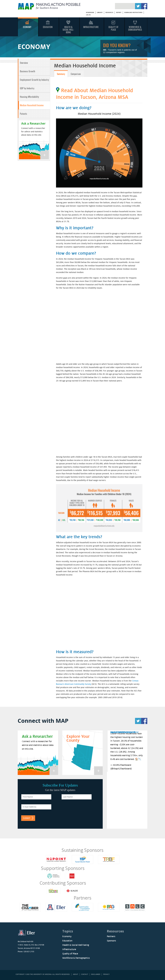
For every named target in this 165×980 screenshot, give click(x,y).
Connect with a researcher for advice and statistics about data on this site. (33, 132)
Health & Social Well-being (76, 945)
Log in (88, 15)
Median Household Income (32, 105)
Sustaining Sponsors (82, 850)
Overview (24, 63)
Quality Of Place (113, 28)
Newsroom (90, 12)
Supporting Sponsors (63, 868)
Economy (27, 27)
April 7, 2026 (117, 732)
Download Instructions (133, 12)
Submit (27, 818)
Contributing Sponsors (63, 883)
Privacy (106, 974)
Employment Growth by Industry (34, 80)
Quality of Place (70, 954)
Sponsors (111, 941)
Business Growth (28, 71)
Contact (85, 974)
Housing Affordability (29, 97)
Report (119, 12)
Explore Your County (78, 738)
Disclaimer (96, 974)
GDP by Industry (27, 88)
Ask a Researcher (33, 124)
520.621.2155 (29, 952)
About (76, 974)
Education (48, 27)
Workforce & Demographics (135, 28)
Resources (109, 12)
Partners (82, 898)
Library (100, 12)
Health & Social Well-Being (68, 30)
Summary (61, 74)
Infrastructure (91, 27)
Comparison (76, 74)
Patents (23, 114)
